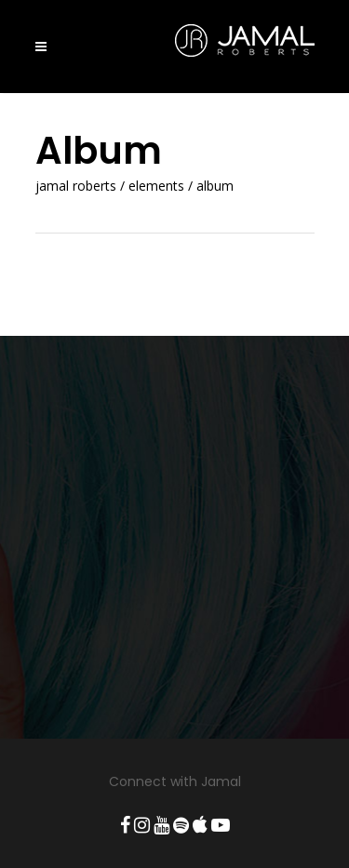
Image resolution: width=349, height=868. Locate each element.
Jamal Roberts (76, 186)
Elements (156, 186)
